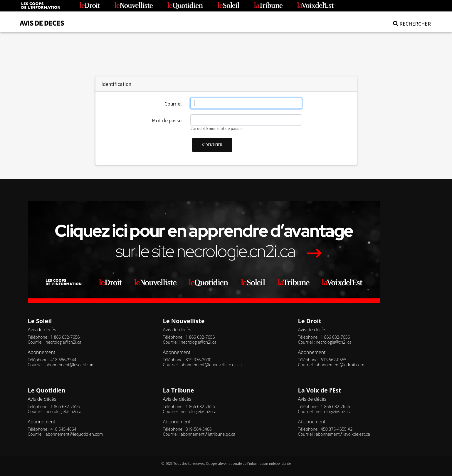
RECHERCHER (412, 24)
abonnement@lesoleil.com (70, 365)
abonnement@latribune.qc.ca (208, 434)
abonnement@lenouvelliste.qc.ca (211, 365)
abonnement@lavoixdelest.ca (343, 434)
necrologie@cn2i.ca (63, 342)
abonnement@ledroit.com (340, 365)
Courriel (173, 104)
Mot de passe (167, 120)
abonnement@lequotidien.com (74, 434)
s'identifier (212, 145)
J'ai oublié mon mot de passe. (216, 128)
